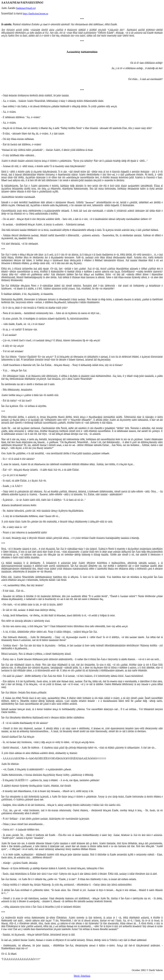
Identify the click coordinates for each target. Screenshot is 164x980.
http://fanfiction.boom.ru (36, 14)
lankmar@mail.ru (26, 8)
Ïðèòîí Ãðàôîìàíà (82, 976)
